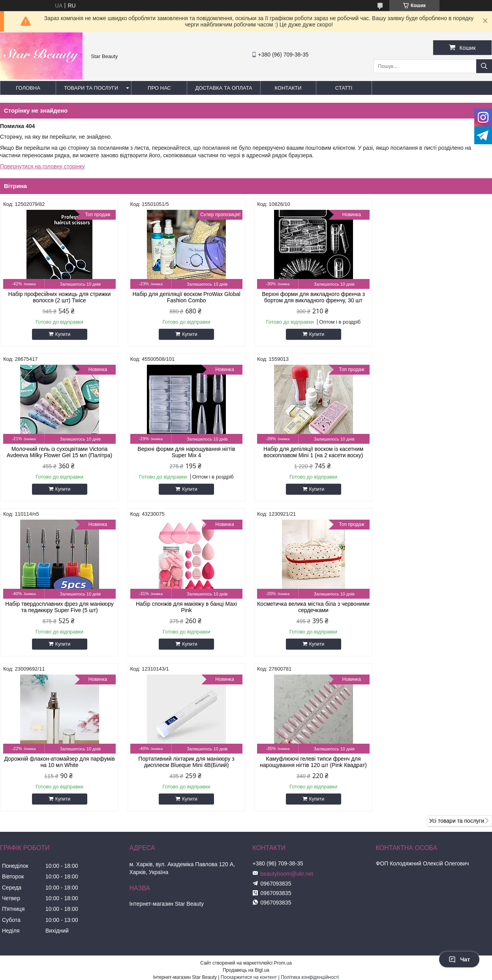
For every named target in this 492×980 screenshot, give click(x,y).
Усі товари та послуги (457, 666)
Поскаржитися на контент (249, 822)
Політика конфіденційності (310, 822)
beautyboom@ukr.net (287, 719)
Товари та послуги (91, 88)
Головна (28, 88)
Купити (62, 334)
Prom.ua (283, 808)
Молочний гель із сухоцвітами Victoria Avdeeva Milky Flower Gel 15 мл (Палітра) (433, 297)
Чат (459, 959)
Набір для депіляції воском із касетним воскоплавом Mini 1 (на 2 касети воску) (183, 452)
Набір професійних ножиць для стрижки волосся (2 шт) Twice (58, 297)
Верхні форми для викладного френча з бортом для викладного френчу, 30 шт (309, 297)
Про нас (159, 88)
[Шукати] (484, 66)
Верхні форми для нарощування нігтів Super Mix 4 (58, 452)
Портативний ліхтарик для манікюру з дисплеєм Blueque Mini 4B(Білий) (309, 607)
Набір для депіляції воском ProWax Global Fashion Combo (183, 297)
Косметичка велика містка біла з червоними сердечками (58, 607)
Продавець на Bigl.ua (246, 815)
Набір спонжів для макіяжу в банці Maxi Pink (434, 452)
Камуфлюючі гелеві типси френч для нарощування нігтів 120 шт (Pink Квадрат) (433, 607)
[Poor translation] (29, 866)
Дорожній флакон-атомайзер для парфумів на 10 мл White (183, 607)
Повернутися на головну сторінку (42, 166)
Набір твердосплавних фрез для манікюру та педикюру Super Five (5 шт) (308, 452)
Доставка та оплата (223, 88)
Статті (344, 88)
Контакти (288, 88)
